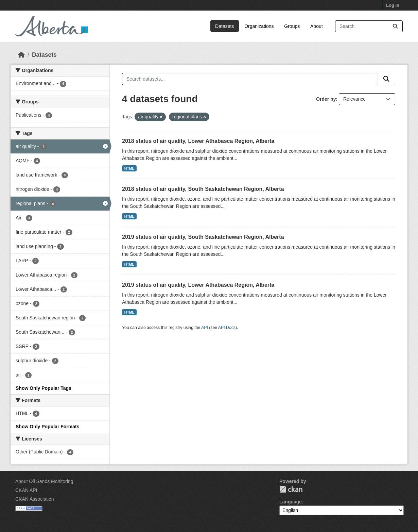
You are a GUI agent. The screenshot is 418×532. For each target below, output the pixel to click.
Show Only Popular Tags (43, 388)
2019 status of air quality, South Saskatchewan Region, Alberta (203, 237)
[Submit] (395, 26)
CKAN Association (35, 499)
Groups (292, 26)
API (205, 328)
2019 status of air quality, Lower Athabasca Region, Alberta (198, 285)
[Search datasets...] (369, 26)
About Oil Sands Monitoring (44, 481)
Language (291, 502)
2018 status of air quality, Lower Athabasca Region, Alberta (198, 141)
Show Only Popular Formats (47, 427)
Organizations (259, 26)
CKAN (291, 489)
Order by (326, 99)
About (317, 26)
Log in (393, 5)
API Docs (227, 328)
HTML (129, 168)
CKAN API (26, 490)
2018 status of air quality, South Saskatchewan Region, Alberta (203, 189)
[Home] (21, 55)
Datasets (224, 26)
